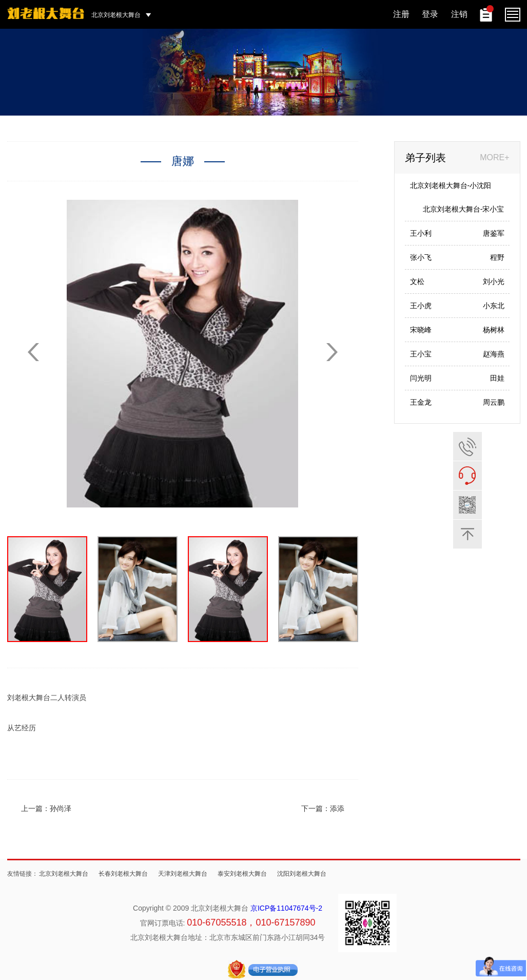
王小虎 (421, 306)
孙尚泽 (61, 808)
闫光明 (421, 378)
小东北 (494, 306)
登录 (430, 14)
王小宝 (421, 354)
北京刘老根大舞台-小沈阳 (451, 185)
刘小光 (494, 281)
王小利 (421, 233)
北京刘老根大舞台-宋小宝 (464, 209)
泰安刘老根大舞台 (242, 874)
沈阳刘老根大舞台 (302, 874)
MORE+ (494, 157)
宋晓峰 (421, 330)
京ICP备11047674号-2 (286, 908)
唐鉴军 (494, 233)
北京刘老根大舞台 (64, 874)
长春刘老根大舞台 (123, 874)
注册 (401, 14)
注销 (459, 14)
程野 (497, 257)
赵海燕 (494, 354)
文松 (417, 281)
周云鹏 (494, 402)
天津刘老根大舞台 (183, 874)
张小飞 (421, 257)
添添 (337, 808)
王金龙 (421, 402)
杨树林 (494, 330)
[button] (332, 352)
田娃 (497, 378)
